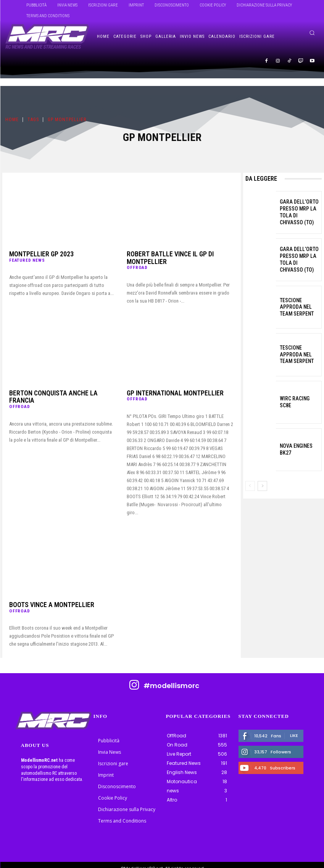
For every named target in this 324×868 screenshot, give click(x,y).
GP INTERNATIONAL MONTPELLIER (166, 385)
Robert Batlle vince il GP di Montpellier (178, 254)
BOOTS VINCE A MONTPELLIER (44, 597)
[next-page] (262, 486)
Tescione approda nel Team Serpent (298, 307)
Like (294, 728)
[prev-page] (250, 486)
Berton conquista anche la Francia (56, 385)
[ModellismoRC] (47, 37)
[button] (312, 33)
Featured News (27, 260)
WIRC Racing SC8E (298, 402)
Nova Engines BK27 (298, 449)
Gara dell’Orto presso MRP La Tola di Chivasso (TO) (297, 212)
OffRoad (137, 260)
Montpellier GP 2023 (35, 254)
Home (12, 120)
